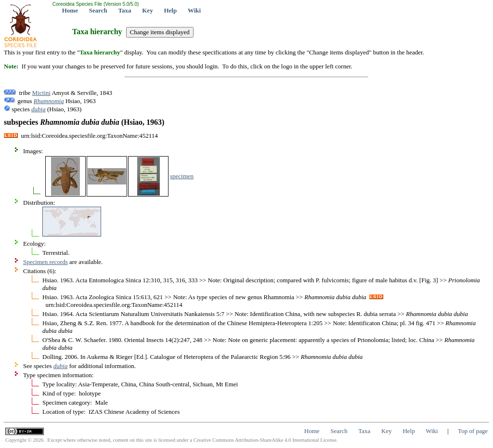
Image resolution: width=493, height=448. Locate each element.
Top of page (473, 431)
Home (70, 10)
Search (98, 10)
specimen (182, 176)
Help (170, 10)
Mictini (41, 93)
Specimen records (45, 262)
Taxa (125, 10)
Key (147, 10)
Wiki (194, 10)
